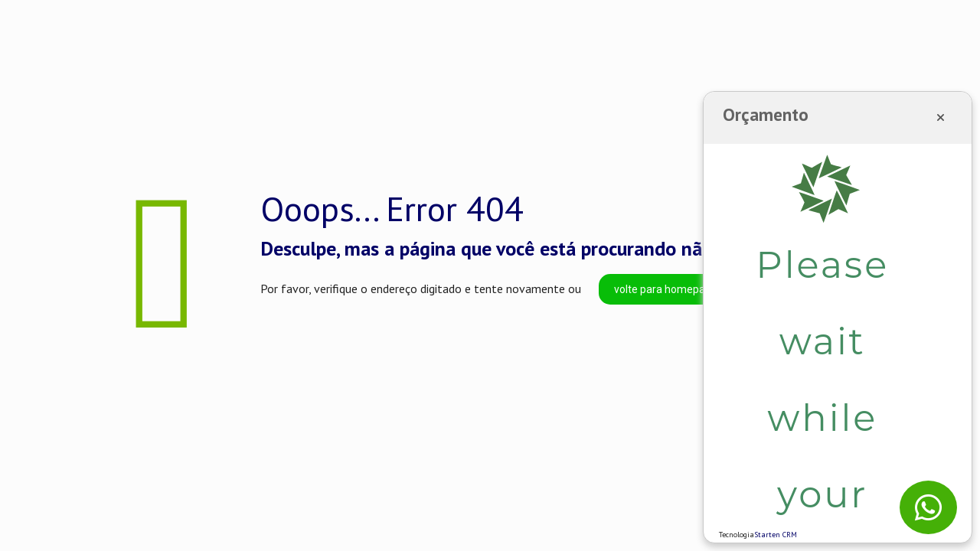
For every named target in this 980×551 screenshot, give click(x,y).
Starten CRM (776, 535)
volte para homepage (666, 289)
